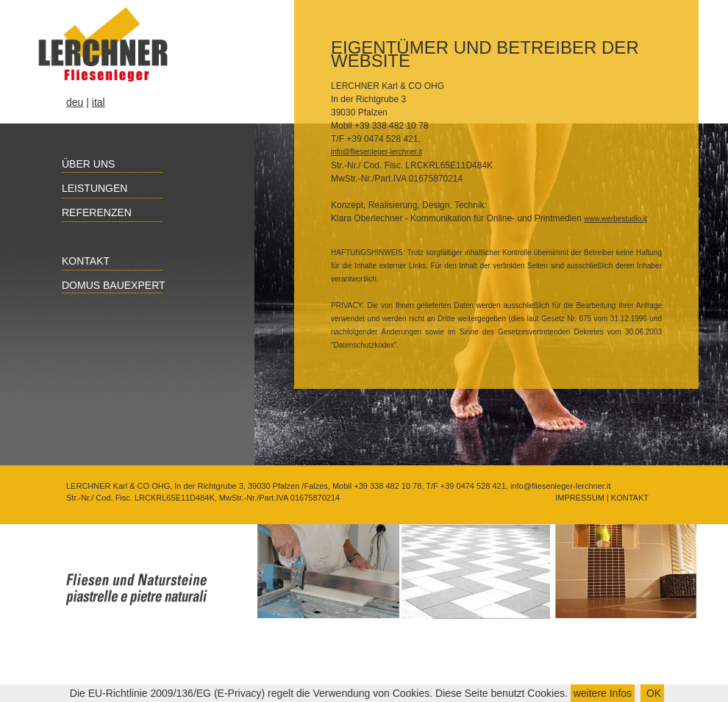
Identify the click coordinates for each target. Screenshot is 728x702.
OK (652, 693)
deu (75, 102)
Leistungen (86, 188)
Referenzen (89, 212)
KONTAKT (629, 498)
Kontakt (78, 261)
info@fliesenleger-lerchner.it (377, 152)
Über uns (80, 164)
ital (99, 102)
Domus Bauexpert (106, 285)
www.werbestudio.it (615, 219)
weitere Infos (603, 693)
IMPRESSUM (579, 498)
